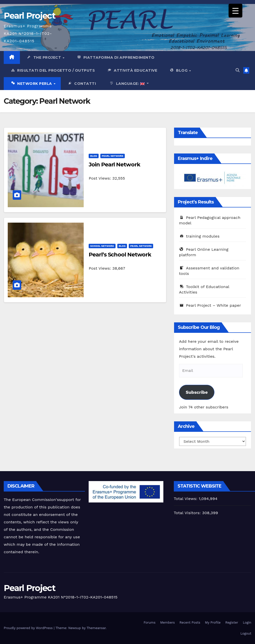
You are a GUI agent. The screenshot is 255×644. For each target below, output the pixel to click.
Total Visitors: (188, 513)
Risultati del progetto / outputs (53, 71)
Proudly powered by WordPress (29, 628)
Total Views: (186, 499)
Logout (246, 633)
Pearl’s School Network (120, 255)
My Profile (213, 622)
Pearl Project (30, 16)
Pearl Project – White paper (210, 305)
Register (232, 622)
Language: (126, 84)
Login (247, 622)
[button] (238, 70)
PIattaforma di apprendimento (116, 58)
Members (167, 622)
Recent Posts (190, 622)
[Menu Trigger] (235, 11)
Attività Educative (132, 71)
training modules (199, 236)
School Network (102, 246)
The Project (44, 58)
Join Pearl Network (114, 165)
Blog (179, 71)
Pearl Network (113, 156)
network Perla (32, 84)
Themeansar (96, 628)
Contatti (82, 84)
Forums (150, 622)
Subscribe (197, 392)
